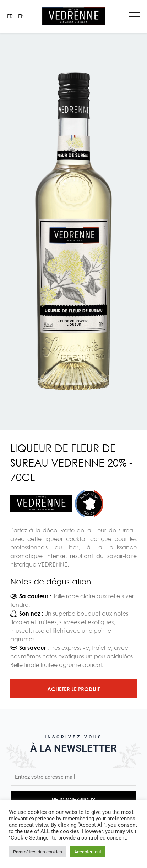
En (21, 16)
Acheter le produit (73, 689)
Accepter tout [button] (88, 852)
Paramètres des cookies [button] (38, 852)
